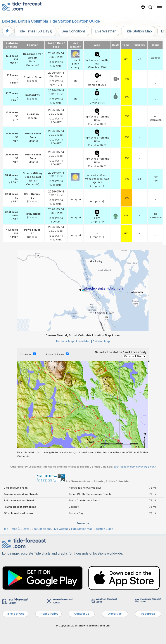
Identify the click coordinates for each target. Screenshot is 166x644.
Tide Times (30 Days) (35, 31)
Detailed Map (101, 341)
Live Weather (105, 31)
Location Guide (104, 529)
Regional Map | (66, 341)
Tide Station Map (138, 31)
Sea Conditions (74, 31)
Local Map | (84, 341)
